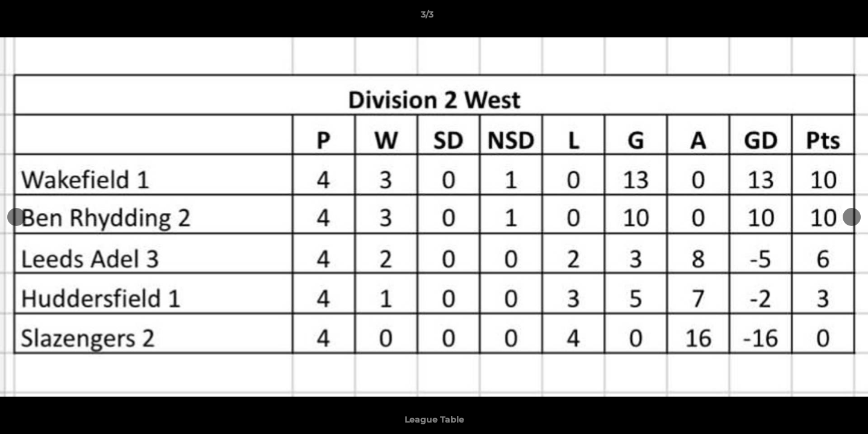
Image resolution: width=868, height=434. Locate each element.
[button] (817, 17)
